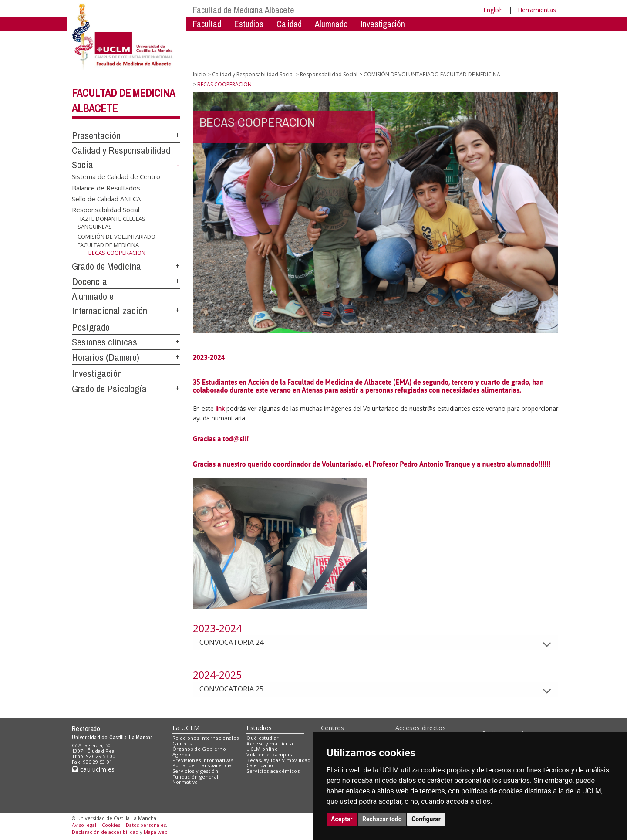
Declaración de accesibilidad (105, 832)
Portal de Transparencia (202, 765)
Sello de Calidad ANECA (106, 198)
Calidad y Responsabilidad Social (253, 74)
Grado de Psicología (109, 389)
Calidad (289, 24)
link (220, 408)
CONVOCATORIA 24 (238, 642)
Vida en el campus (269, 754)
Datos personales (146, 825)
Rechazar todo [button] (382, 819)
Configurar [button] (426, 819)
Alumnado (331, 24)
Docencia (89, 281)
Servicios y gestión (195, 771)
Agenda (182, 754)
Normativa (185, 782)
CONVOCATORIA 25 (238, 689)
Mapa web (156, 832)
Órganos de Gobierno (199, 749)
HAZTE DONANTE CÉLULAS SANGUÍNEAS (111, 223)
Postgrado (91, 327)
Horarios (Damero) (106, 357)
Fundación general (196, 777)
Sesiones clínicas (104, 342)
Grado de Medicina (106, 266)
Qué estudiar (263, 738)
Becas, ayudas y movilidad (278, 760)
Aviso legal (84, 825)
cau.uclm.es (93, 769)
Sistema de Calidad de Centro (116, 176)
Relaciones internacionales (206, 738)
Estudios (249, 24)
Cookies (111, 825)
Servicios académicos (273, 771)
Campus (182, 743)
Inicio (199, 74)
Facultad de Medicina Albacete (244, 10)
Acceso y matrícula (270, 743)
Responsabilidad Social (106, 210)
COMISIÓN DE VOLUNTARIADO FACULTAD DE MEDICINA (116, 241)
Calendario (260, 765)
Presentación (96, 135)
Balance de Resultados (106, 187)
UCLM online (262, 749)
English (493, 10)
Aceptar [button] (342, 819)
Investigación (383, 24)
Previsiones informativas (203, 760)
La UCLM (186, 728)
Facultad (207, 24)
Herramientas (537, 10)
